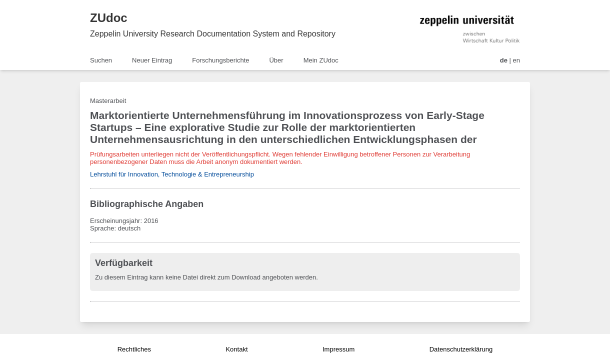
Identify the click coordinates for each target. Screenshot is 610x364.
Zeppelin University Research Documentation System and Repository (213, 34)
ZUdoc (109, 18)
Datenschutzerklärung (461, 349)
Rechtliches (134, 349)
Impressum (338, 349)
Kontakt (236, 349)
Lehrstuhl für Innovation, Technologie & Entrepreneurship (172, 174)
